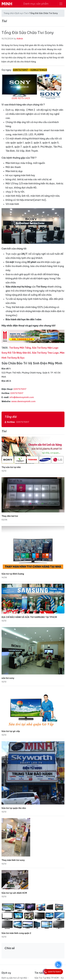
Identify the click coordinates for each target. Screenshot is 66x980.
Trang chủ (8, 13)
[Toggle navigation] (61, 4)
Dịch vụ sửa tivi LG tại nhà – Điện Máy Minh (15, 976)
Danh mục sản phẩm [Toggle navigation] (36, 4)
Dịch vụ (19, 13)
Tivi (26, 13)
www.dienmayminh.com (23, 401)
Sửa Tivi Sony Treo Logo (45, 353)
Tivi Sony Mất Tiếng (20, 348)
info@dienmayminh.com (22, 397)
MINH (7, 4)
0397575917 (20, 389)
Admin (20, 39)
